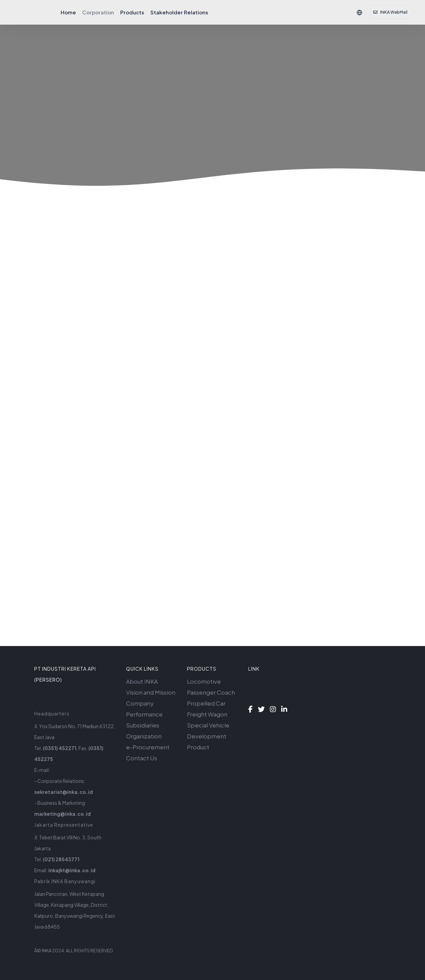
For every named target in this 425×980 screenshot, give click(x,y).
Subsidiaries (143, 725)
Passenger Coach (211, 692)
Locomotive (204, 681)
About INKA (142, 681)
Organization (144, 736)
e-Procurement (148, 747)
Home (68, 12)
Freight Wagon (207, 714)
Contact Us (142, 758)
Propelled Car (206, 703)
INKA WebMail (390, 12)
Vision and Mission (151, 692)
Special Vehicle (208, 725)
